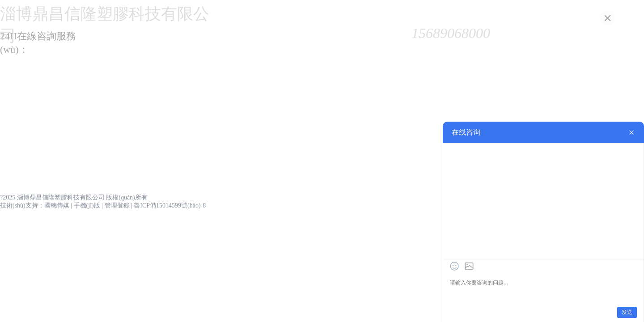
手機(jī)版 (87, 205)
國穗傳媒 (57, 205)
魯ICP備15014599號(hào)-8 (170, 205)
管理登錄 (117, 205)
